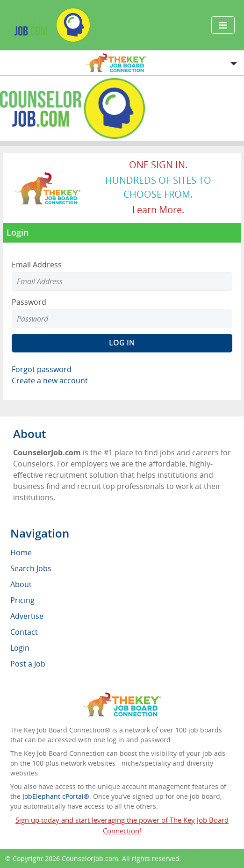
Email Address (37, 265)
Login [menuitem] (20, 648)
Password (29, 302)
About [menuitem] (21, 584)
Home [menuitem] (21, 552)
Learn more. (158, 210)
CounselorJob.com (90, 858)
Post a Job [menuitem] (28, 664)
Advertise (27, 616)
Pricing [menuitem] (22, 600)
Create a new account (50, 380)
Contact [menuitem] (24, 632)
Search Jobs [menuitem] (31, 568)
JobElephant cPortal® (56, 796)
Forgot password (42, 369)
